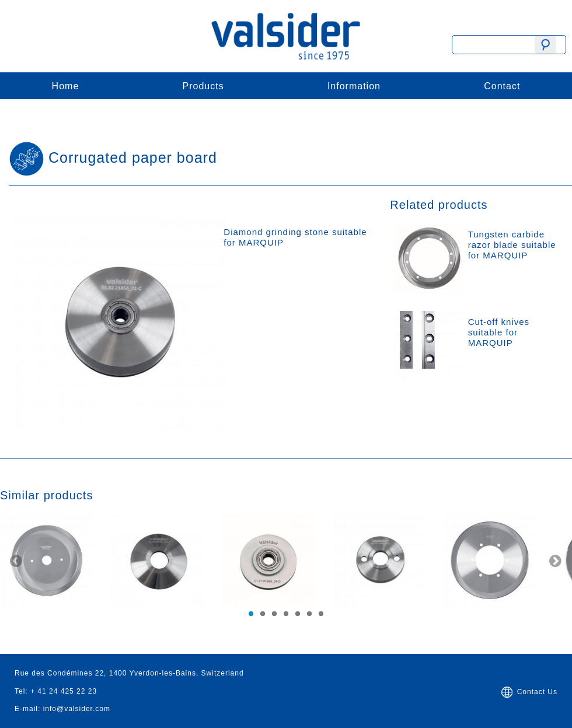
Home (66, 86)
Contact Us (529, 692)
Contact (502, 86)
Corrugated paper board (133, 157)
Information (354, 86)
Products (203, 86)
